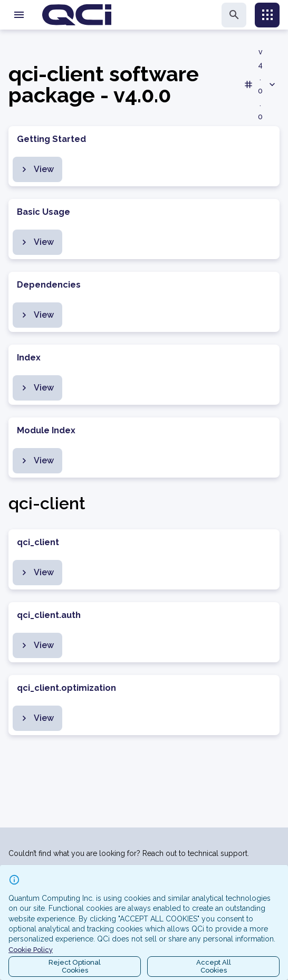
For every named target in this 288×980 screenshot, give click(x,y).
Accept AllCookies (214, 967)
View (36, 169)
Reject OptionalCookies (75, 967)
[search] (234, 15)
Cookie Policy (31, 950)
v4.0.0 (260, 84)
